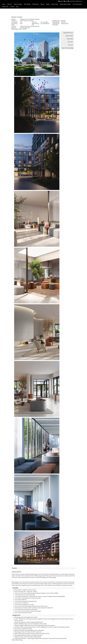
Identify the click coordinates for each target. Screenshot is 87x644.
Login (66, 1)
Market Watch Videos (65, 4)
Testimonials (35, 4)
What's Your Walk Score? (17, 640)
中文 (17, 7)
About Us (10, 4)
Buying (42, 4)
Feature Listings (18, 4)
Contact (12, 7)
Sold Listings (27, 4)
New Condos (55, 4)
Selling (48, 4)
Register (61, 1)
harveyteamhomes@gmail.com (76, 1)
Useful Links (5, 7)
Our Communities (77, 4)
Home (4, 4)
